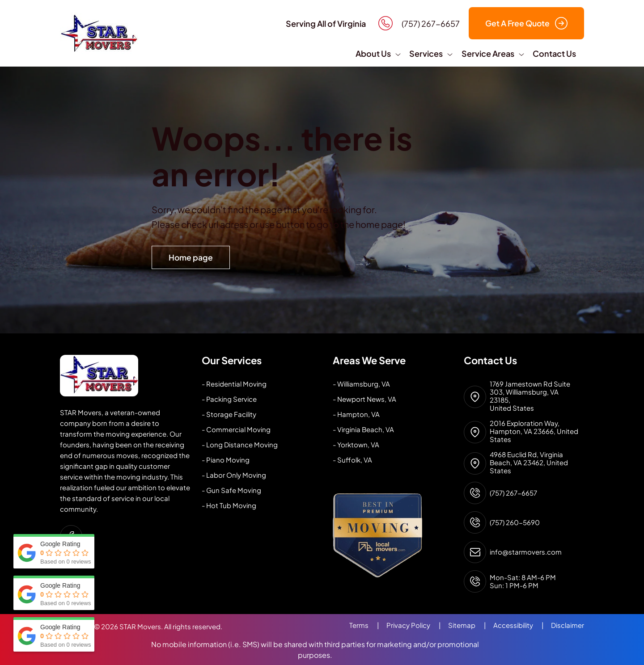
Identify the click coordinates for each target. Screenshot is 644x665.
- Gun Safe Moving (231, 490)
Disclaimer (568, 625)
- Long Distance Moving (240, 444)
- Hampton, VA (356, 414)
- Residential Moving (234, 384)
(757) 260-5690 (515, 522)
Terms (368, 625)
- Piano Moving (226, 460)
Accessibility (522, 625)
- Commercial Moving (236, 429)
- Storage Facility (229, 414)
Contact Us (554, 53)
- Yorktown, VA (356, 444)
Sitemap (471, 625)
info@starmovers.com (526, 552)
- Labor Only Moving (234, 475)
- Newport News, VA (364, 399)
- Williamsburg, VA (361, 384)
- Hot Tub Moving (229, 505)
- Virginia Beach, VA (363, 429)
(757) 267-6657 (513, 493)
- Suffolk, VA (352, 460)
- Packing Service (229, 399)
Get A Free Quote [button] (526, 23)
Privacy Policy (417, 625)
